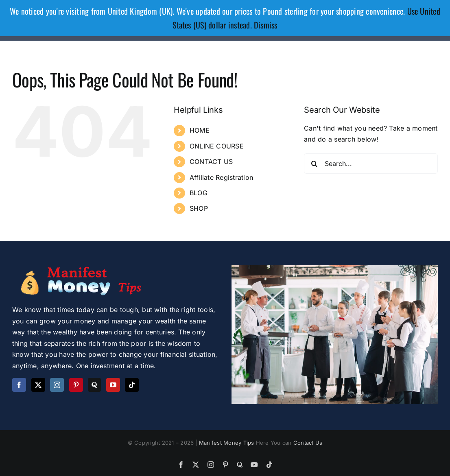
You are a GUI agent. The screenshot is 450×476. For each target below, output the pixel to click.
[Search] (314, 164)
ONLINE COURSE (217, 146)
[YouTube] (113, 385)
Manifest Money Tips (227, 443)
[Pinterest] (76, 385)
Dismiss (266, 25)
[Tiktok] (132, 385)
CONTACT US (211, 162)
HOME (200, 130)
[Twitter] (38, 385)
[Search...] (371, 164)
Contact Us (308, 443)
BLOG (199, 193)
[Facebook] (19, 385)
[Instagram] (57, 385)
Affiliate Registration (221, 177)
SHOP (199, 208)
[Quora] (94, 385)
